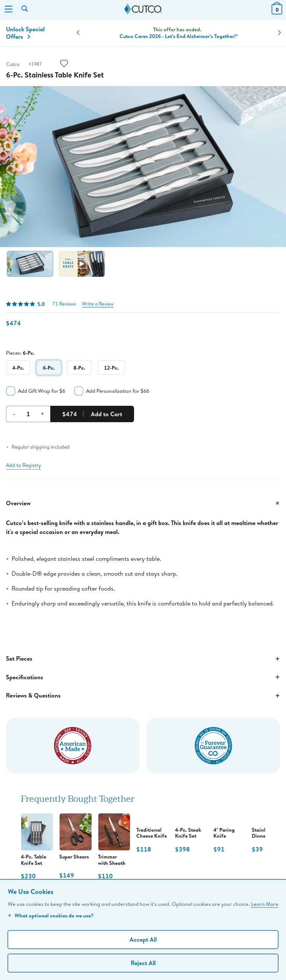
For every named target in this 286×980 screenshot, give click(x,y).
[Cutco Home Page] (143, 9)
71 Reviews (64, 304)
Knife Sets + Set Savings (179, 33)
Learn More (265, 904)
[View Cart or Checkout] (277, 12)
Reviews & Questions (143, 696)
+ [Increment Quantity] (42, 414)
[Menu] (9, 10)
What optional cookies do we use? (51, 915)
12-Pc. (111, 368)
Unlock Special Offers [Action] (25, 33)
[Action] (64, 64)
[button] (78, 33)
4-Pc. (18, 368)
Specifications (143, 677)
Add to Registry (23, 465)
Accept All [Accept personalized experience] (143, 939)
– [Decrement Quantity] (14, 414)
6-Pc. (49, 368)
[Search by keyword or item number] (25, 9)
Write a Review (98, 304)
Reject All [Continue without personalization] (143, 963)
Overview (143, 503)
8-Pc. (79, 368)
